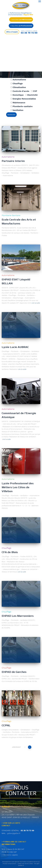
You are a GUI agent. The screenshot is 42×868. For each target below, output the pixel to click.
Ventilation (17, 110)
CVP (34, 91)
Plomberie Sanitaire (11, 215)
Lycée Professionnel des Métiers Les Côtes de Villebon (18, 487)
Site (35, 864)
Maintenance (18, 103)
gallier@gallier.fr (14, 833)
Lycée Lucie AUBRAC (15, 347)
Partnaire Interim (13, 161)
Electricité (31, 95)
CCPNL (6, 725)
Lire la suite (36, 303)
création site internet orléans (25, 864)
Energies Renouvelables (23, 99)
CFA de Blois (10, 552)
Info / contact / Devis (29, 31)
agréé (38, 864)
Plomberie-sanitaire (22, 106)
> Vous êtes (21, 20)
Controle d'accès (20, 91)
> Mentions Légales (10, 855)
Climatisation (18, 87)
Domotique (17, 95)
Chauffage (17, 83)
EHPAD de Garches (14, 672)
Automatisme (18, 80)
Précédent (17, 747)
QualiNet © (21, 865)
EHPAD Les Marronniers (18, 616)
